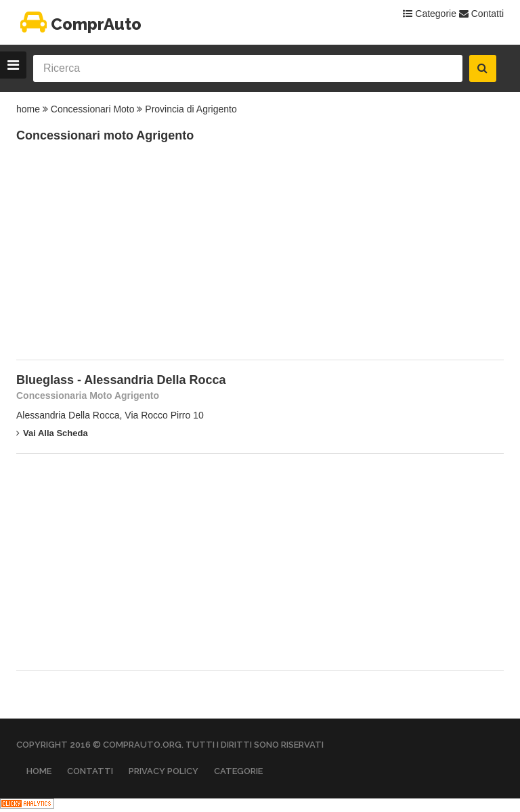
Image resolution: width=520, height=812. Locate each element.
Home (39, 771)
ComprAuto (79, 24)
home (28, 109)
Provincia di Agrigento (191, 109)
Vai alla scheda (52, 433)
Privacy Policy (164, 771)
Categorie (430, 14)
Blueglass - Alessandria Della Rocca (121, 380)
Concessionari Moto (93, 109)
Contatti (481, 14)
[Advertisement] (118, 258)
